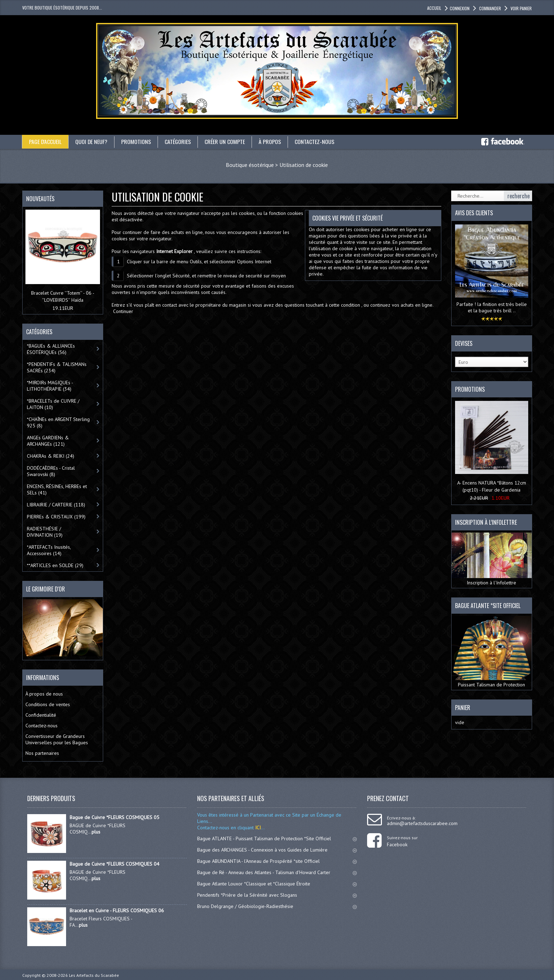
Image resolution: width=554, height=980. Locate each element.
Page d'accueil (45, 142)
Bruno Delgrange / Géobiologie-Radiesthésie (277, 906)
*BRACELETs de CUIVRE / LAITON (53, 404)
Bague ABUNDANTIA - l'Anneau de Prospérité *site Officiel (277, 861)
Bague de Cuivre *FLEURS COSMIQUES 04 (114, 864)
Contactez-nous (315, 142)
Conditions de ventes (48, 704)
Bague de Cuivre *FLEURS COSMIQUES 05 (114, 817)
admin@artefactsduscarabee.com (422, 823)
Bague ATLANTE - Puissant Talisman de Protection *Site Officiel (277, 838)
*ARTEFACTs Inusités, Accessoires (49, 550)
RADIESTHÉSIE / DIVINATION (45, 532)
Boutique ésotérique (250, 165)
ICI (257, 828)
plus (96, 832)
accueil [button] (434, 8)
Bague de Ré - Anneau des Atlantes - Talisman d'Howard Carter (277, 872)
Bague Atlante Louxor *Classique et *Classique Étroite (277, 884)
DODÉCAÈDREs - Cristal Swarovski (51, 471)
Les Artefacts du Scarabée (94, 975)
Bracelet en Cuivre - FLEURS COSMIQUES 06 (117, 910)
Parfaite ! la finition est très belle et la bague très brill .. (492, 307)
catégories (178, 142)
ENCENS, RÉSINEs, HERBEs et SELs (57, 489)
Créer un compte (225, 142)
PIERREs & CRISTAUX (56, 517)
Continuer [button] (123, 311)
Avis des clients (474, 213)
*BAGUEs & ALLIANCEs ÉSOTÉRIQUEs (51, 349)
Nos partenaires (42, 753)
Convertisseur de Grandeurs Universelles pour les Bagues (57, 739)
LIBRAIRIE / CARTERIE (56, 505)
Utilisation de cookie (304, 165)
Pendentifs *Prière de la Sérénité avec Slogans (277, 895)
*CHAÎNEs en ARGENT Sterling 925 (58, 422)
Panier (463, 708)
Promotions (137, 142)
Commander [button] (490, 8)
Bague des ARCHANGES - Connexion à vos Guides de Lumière (277, 850)
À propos (270, 142)
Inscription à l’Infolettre (492, 559)
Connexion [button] (460, 8)
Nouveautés (40, 199)
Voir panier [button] (521, 8)
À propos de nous (44, 694)
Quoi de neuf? (92, 142)
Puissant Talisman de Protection (492, 652)
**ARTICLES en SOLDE (55, 565)
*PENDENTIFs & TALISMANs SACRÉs (57, 367)
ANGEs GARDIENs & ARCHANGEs (48, 441)
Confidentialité (41, 715)
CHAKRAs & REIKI (51, 456)
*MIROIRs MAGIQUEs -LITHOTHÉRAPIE (50, 386)
